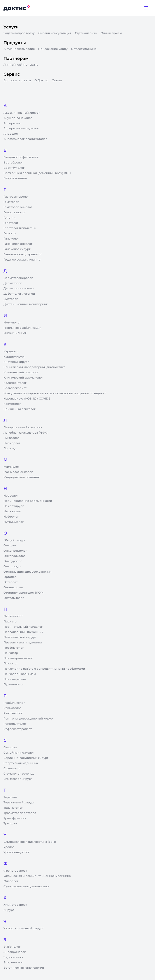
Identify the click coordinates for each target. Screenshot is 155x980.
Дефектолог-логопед (19, 294)
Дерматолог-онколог (19, 288)
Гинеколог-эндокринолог (23, 254)
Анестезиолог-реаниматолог (25, 139)
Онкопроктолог (15, 551)
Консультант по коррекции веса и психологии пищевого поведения (55, 393)
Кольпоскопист (15, 388)
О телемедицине (84, 49)
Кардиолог (12, 351)
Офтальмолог (14, 598)
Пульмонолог (14, 685)
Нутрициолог (14, 522)
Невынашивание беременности (28, 501)
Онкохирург (13, 566)
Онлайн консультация (55, 33)
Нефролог (11, 517)
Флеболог (11, 881)
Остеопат (11, 582)
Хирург (9, 910)
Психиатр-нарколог (18, 658)
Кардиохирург (14, 357)
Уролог (9, 847)
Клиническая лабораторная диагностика (34, 367)
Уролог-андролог (17, 852)
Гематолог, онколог (18, 207)
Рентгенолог (13, 713)
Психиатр (11, 653)
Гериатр (10, 233)
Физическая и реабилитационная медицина (37, 876)
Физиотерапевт (15, 871)
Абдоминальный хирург (22, 113)
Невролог (11, 496)
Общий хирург (15, 540)
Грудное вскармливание (22, 260)
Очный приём (111, 33)
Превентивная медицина (23, 643)
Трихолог (11, 824)
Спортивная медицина (21, 763)
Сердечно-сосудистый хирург (26, 758)
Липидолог (12, 443)
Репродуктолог (15, 724)
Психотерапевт (15, 679)
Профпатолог (14, 648)
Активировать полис (19, 49)
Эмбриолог (12, 947)
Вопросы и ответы (17, 80)
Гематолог (11, 202)
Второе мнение (15, 178)
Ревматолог (12, 708)
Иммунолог (12, 323)
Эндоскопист (13, 957)
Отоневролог (13, 587)
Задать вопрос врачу (19, 33)
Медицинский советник (22, 477)
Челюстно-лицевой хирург (24, 928)
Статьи (57, 80)
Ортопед (10, 577)
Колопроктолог (15, 383)
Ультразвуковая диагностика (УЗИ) (30, 842)
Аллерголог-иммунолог (21, 129)
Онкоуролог (13, 561)
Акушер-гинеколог (18, 118)
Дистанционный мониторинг (26, 304)
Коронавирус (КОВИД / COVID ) (27, 399)
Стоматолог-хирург (18, 779)
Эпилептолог (13, 963)
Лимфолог (11, 438)
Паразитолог (13, 616)
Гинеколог (11, 239)
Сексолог (10, 747)
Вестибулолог (14, 168)
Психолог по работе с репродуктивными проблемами (44, 669)
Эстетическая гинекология (24, 968)
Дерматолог (13, 283)
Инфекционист (15, 333)
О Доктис (41, 80)
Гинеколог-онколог (18, 244)
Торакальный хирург (19, 803)
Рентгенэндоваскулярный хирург (29, 719)
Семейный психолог (19, 753)
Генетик (9, 218)
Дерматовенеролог (18, 278)
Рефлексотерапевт (18, 729)
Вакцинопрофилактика (21, 157)
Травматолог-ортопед (20, 813)
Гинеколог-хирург (17, 249)
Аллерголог (12, 123)
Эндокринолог (15, 952)
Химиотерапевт (15, 905)
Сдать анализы (86, 33)
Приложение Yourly (53, 49)
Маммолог (11, 467)
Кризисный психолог (19, 409)
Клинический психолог (21, 372)
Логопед (10, 448)
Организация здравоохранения (27, 572)
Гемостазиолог (15, 212)
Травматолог (13, 808)
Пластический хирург (20, 637)
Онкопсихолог (14, 556)
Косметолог (12, 404)
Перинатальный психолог (23, 627)
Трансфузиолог (15, 818)
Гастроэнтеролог (16, 197)
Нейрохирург (14, 506)
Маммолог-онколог (18, 472)
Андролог (11, 134)
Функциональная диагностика (26, 886)
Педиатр (10, 622)
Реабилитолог (14, 703)
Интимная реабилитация (22, 328)
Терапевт (10, 797)
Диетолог (11, 299)
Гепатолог (11, 223)
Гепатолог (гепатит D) (20, 228)
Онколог (10, 546)
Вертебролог (13, 163)
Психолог (11, 664)
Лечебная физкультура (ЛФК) (26, 433)
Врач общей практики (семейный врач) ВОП (37, 173)
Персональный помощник (23, 632)
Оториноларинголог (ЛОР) (24, 593)
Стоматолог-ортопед (19, 774)
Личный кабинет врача (21, 65)
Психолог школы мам (20, 674)
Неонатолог (12, 511)
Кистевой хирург (16, 362)
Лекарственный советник (23, 427)
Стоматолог (12, 768)
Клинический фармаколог (23, 378)
